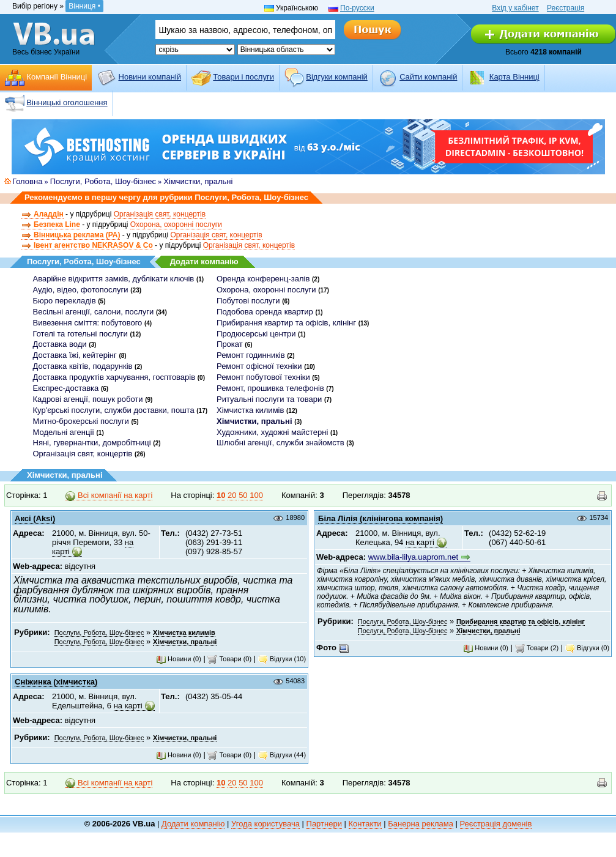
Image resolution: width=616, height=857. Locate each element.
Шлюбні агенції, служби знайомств (280, 443)
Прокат (230, 344)
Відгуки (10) (282, 659)
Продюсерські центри (256, 334)
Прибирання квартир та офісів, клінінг (286, 323)
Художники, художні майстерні (272, 432)
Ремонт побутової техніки (263, 377)
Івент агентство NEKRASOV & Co (93, 245)
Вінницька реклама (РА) (77, 235)
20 (232, 495)
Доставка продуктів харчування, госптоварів (114, 377)
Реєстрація (566, 8)
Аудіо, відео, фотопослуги (81, 290)
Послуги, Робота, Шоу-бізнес (103, 181)
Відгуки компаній (337, 77)
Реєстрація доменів (496, 824)
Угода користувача (265, 824)
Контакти (365, 824)
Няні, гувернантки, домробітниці (92, 443)
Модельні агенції (64, 432)
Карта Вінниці (514, 77)
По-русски (357, 8)
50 (243, 495)
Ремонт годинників (251, 355)
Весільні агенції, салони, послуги (94, 312)
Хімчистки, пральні (198, 181)
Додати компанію (204, 262)
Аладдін (49, 214)
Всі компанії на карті (109, 495)
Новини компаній (150, 77)
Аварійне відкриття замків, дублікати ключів (114, 279)
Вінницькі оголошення (67, 102)
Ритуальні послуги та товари (269, 399)
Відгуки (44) (282, 755)
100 (256, 495)
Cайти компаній (428, 77)
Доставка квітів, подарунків (83, 366)
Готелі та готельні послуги (80, 334)
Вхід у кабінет (515, 8)
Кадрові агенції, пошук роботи (88, 399)
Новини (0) (179, 659)
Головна (27, 181)
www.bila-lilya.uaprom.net (413, 557)
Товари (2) (537, 648)
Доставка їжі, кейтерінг (75, 355)
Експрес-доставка (66, 388)
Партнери (324, 824)
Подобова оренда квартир (265, 312)
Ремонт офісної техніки (259, 366)
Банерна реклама (421, 824)
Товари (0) (229, 659)
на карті (420, 542)
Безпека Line (57, 224)
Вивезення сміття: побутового (88, 323)
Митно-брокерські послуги (81, 421)
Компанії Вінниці (57, 77)
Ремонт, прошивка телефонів (270, 388)
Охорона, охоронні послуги (176, 224)
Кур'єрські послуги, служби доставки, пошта (114, 410)
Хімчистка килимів (250, 410)
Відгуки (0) (587, 648)
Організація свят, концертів (160, 214)
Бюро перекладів (65, 301)
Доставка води (60, 344)
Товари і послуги (243, 77)
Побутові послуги (248, 301)
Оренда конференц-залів (263, 279)
